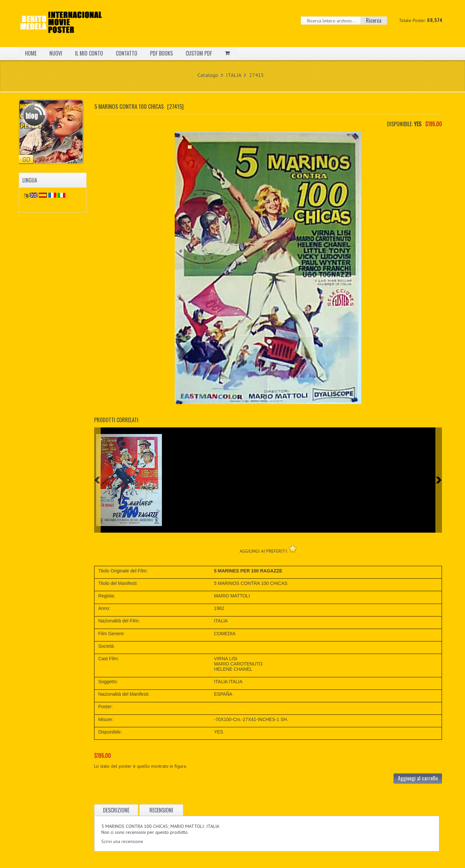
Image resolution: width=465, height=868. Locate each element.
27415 (257, 75)
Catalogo (208, 75)
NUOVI (56, 53)
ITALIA (234, 75)
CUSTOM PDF (199, 53)
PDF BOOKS (161, 53)
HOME (31, 53)
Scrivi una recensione (122, 841)
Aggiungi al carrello (418, 778)
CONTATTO (127, 53)
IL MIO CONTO (89, 53)
